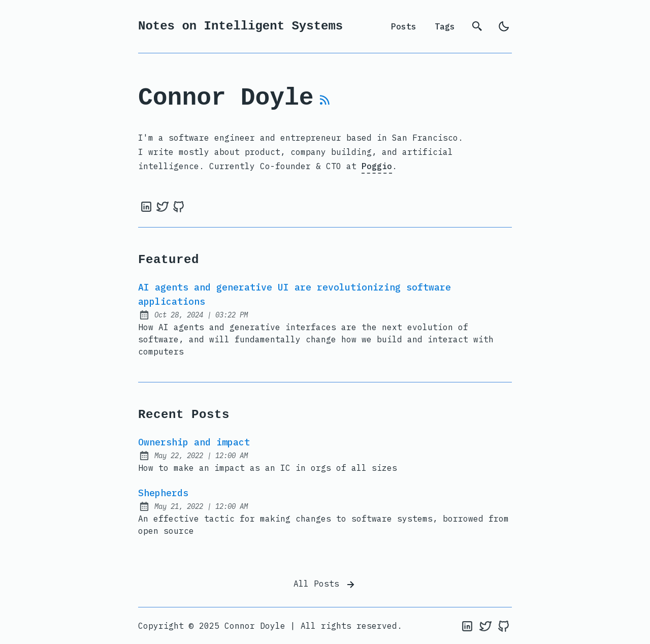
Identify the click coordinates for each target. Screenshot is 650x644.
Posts (404, 26)
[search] (477, 26)
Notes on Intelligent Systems (240, 26)
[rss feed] (325, 104)
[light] (504, 26)
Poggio (377, 166)
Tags (445, 26)
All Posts (325, 585)
